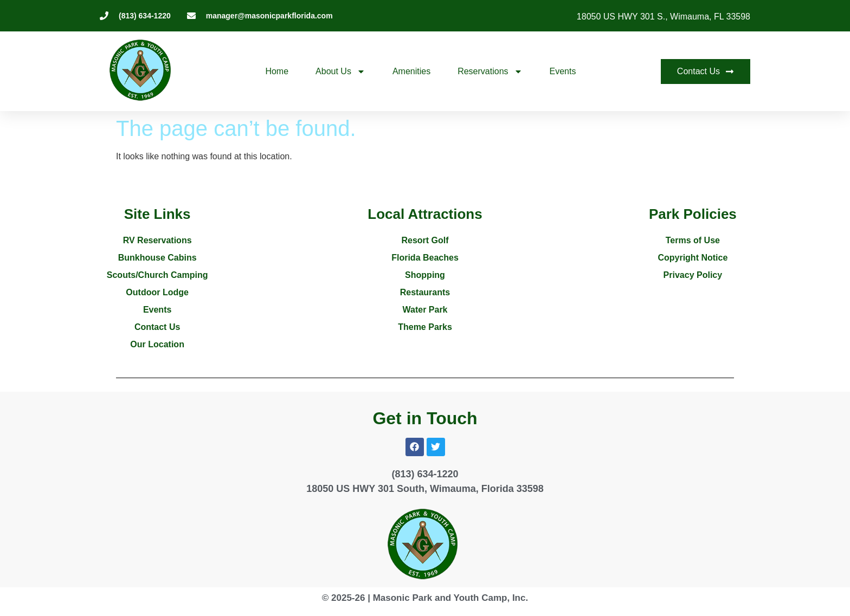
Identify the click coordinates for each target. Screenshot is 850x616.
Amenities (411, 71)
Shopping (425, 275)
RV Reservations (157, 240)
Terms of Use (693, 240)
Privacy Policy (693, 275)
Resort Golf (425, 240)
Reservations (490, 72)
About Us (340, 72)
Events (563, 71)
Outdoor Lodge (157, 292)
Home (277, 71)
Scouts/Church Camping (157, 275)
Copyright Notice (693, 258)
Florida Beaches (425, 258)
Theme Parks (425, 327)
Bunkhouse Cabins (157, 258)
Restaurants (425, 292)
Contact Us (157, 327)
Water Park (425, 310)
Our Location (157, 344)
